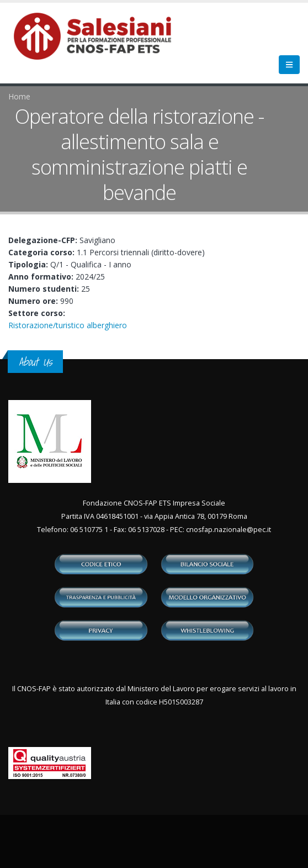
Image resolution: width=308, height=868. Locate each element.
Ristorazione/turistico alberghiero (68, 325)
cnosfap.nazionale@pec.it (229, 530)
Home (19, 96)
